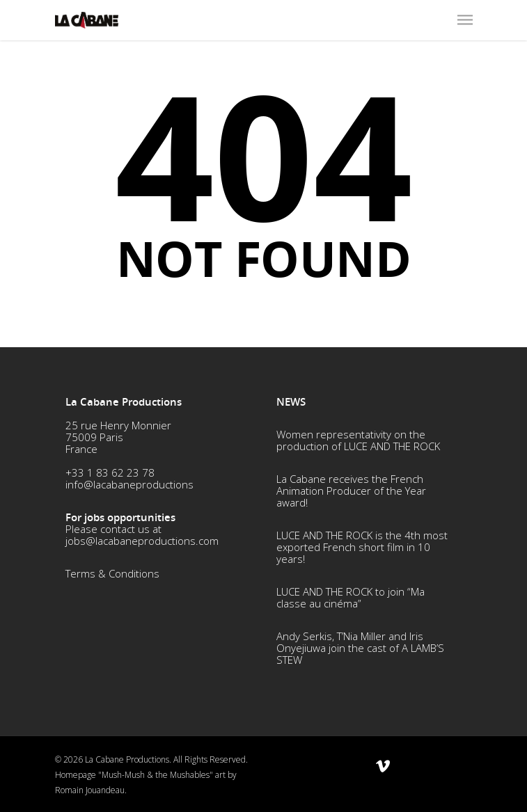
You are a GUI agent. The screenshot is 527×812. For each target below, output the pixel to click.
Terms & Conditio (107, 573)
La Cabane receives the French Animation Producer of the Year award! (351, 491)
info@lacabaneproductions (129, 484)
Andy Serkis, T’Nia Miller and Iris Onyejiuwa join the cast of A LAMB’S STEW (360, 648)
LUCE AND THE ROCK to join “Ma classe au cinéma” (351, 597)
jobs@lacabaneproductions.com (142, 541)
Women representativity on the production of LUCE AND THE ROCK (358, 440)
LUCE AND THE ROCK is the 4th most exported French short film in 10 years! (362, 547)
